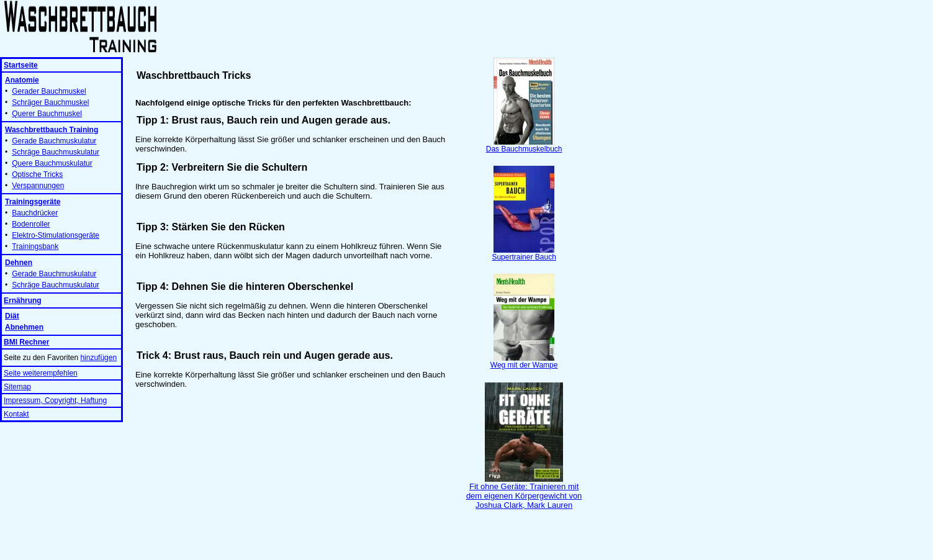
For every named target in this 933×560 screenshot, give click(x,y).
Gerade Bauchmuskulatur (54, 141)
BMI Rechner (26, 342)
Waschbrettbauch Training (52, 130)
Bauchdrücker (35, 213)
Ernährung (23, 300)
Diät (12, 316)
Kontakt (16, 414)
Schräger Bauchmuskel (50, 102)
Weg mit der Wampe (524, 362)
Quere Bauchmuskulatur (52, 163)
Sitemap (17, 387)
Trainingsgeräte (33, 202)
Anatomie (22, 80)
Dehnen (19, 263)
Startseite (21, 65)
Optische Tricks (37, 174)
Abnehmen (24, 327)
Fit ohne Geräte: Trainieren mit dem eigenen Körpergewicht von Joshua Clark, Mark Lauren (524, 492)
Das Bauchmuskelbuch (524, 146)
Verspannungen (38, 186)
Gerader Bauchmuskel (49, 91)
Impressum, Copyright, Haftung (55, 400)
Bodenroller (31, 224)
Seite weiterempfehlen (41, 373)
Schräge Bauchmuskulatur (56, 152)
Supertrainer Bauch (524, 254)
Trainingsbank (35, 246)
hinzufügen (98, 358)
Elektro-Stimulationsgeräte (56, 235)
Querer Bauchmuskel (47, 114)
